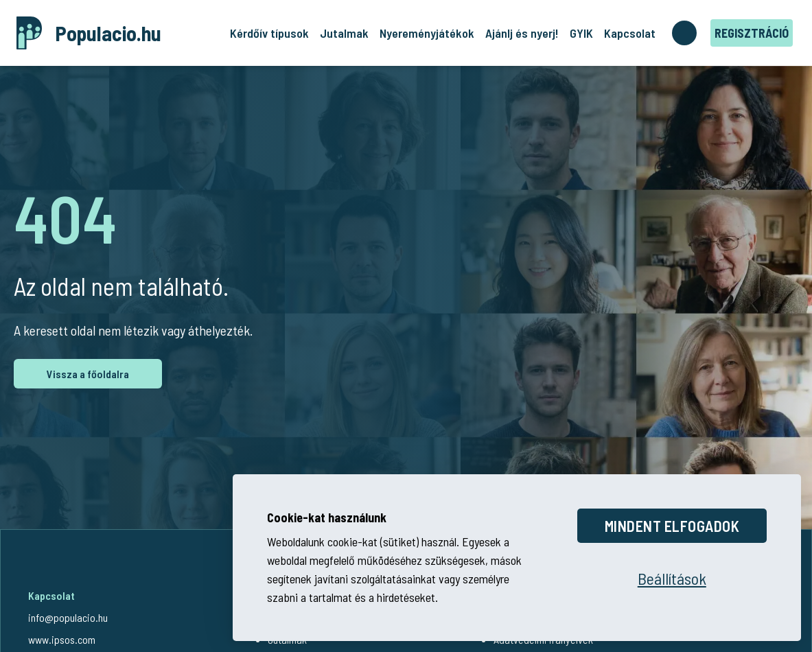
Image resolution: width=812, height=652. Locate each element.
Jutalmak (344, 33)
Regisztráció (752, 33)
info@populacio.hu (68, 617)
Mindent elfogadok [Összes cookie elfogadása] (672, 525)
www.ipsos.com (62, 639)
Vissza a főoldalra (88, 374)
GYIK (581, 33)
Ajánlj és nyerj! (522, 33)
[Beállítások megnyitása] (672, 579)
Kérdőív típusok (269, 33)
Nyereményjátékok (427, 33)
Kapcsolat (630, 33)
